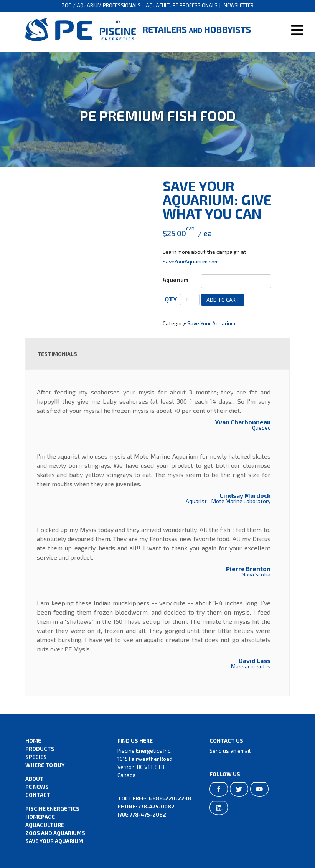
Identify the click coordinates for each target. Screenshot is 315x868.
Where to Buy (45, 765)
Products (40, 749)
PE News (37, 787)
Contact (38, 795)
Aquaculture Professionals (182, 5)
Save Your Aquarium (211, 323)
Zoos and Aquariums (55, 833)
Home (33, 741)
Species (36, 757)
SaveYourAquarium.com (191, 261)
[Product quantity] (190, 299)
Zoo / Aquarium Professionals (101, 5)
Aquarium (176, 279)
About (35, 779)
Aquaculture (45, 825)
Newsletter (239, 5)
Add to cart (223, 300)
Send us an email (230, 751)
